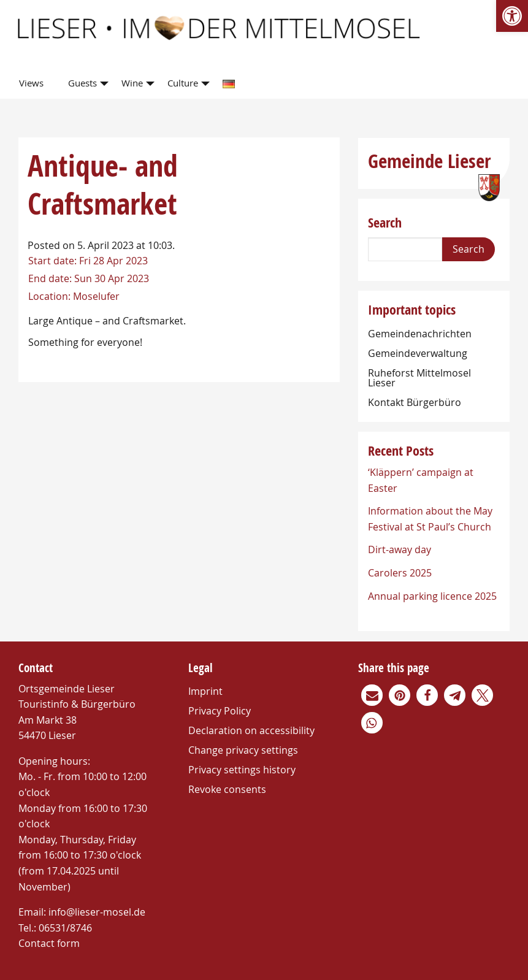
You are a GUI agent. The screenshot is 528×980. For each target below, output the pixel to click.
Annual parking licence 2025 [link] (432, 596)
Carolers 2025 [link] (400, 573)
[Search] (405, 249)
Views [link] (31, 83)
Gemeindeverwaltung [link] (418, 353)
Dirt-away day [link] (400, 549)
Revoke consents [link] (227, 789)
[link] (512, 16)
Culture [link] (183, 83)
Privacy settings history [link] (242, 770)
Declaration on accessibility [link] (251, 730)
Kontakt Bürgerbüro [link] (415, 402)
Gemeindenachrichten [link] (420, 334)
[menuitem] (34, 84)
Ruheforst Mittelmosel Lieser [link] (419, 378)
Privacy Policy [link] (220, 711)
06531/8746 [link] (65, 928)
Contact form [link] (49, 943)
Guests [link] (82, 83)
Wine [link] (132, 83)
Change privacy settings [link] (243, 750)
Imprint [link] (205, 691)
